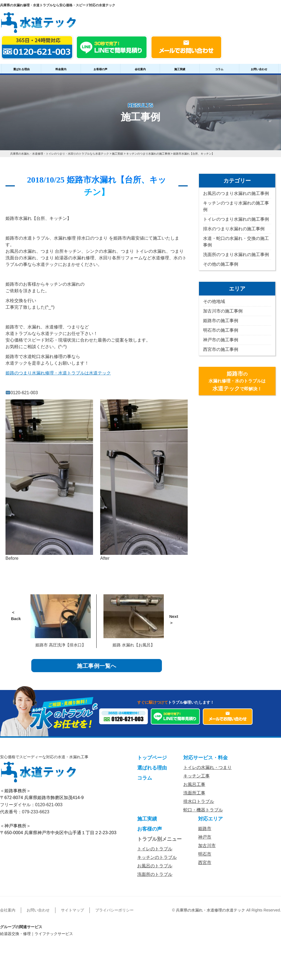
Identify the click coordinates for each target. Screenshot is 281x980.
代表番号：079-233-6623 (25, 816)
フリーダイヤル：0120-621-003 (31, 809)
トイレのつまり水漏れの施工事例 (236, 219)
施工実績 (180, 69)
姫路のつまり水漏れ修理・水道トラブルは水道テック (58, 373)
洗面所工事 (194, 797)
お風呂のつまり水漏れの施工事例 (236, 193)
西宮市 (205, 867)
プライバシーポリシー (114, 914)
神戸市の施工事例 (221, 340)
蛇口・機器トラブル (203, 814)
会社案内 (140, 69)
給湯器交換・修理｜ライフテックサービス (36, 938)
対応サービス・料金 (206, 762)
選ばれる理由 (21, 69)
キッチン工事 (196, 780)
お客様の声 (100, 69)
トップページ (152, 762)
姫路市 (205, 833)
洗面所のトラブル (155, 878)
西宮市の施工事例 (221, 349)
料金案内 (61, 69)
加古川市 (207, 850)
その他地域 (214, 301)
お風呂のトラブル (155, 870)
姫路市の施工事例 (221, 321)
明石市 (205, 858)
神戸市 (205, 841)
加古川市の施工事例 (223, 311)
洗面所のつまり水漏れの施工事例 (236, 255)
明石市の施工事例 (221, 330)
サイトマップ (72, 914)
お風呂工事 (194, 789)
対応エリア (210, 823)
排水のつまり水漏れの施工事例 (234, 229)
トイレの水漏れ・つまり (207, 772)
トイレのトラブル (155, 853)
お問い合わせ (259, 69)
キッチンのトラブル (157, 861)
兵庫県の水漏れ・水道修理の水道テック (210, 914)
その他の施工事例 (221, 264)
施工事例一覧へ (97, 668)
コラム (219, 69)
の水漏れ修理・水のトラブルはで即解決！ (237, 381)
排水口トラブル (199, 806)
